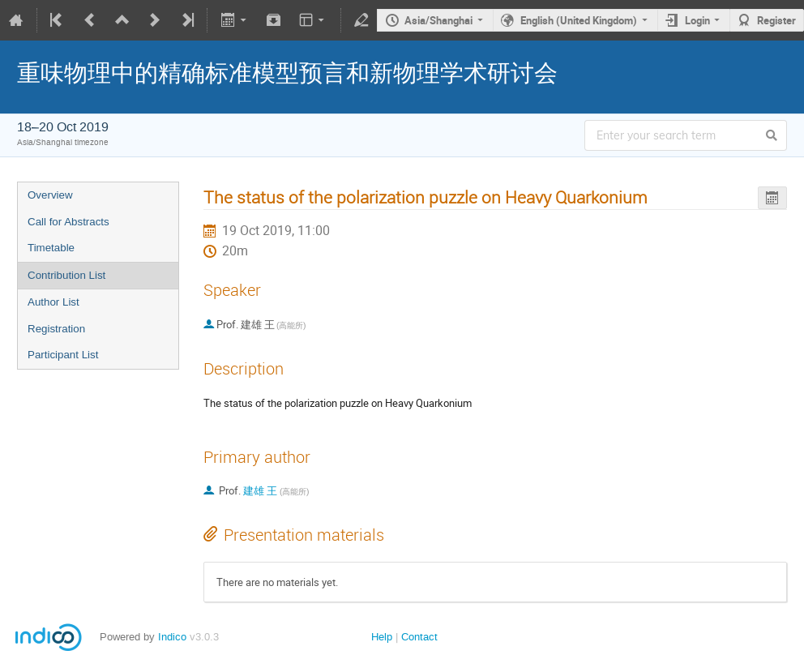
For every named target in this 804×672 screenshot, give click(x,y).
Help (382, 637)
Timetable (51, 248)
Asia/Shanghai (438, 20)
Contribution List (66, 275)
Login (697, 20)
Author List (53, 302)
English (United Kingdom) (579, 20)
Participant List (63, 355)
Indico (172, 637)
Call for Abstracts (68, 222)
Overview (50, 195)
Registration (56, 329)
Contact (419, 637)
